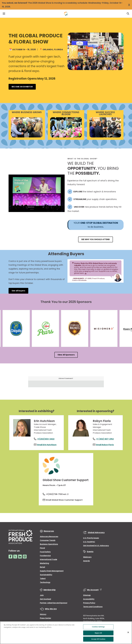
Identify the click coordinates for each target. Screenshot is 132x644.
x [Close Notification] (129, 5)
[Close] (128, 632)
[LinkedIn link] (20, 559)
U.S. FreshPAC (89, 544)
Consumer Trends (48, 542)
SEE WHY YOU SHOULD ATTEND (96, 239)
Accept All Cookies (98, 639)
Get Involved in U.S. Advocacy (96, 548)
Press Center (46, 620)
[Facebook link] (10, 559)
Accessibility (89, 601)
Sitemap (87, 597)
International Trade (49, 562)
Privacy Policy (89, 605)
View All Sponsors (66, 355)
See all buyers (18, 291)
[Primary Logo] (66, 14)
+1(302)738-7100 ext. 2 (58, 496)
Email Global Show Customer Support (65, 502)
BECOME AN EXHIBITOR (22, 87)
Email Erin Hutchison (48, 443)
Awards (86, 563)
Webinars (87, 559)
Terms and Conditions (93, 609)
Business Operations (49, 546)
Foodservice (45, 558)
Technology (45, 584)
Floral (42, 550)
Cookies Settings (98, 627)
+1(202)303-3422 (47, 437)
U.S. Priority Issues (91, 540)
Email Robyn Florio (106, 443)
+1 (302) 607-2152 (106, 437)
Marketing (44, 565)
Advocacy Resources (49, 539)
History (43, 616)
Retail (42, 569)
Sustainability (46, 577)
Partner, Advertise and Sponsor (54, 605)
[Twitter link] (15, 559)
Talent (43, 581)
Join (42, 597)
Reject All (98, 633)
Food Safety (45, 554)
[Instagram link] (25, 559)
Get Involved (45, 601)
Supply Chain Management (52, 573)
